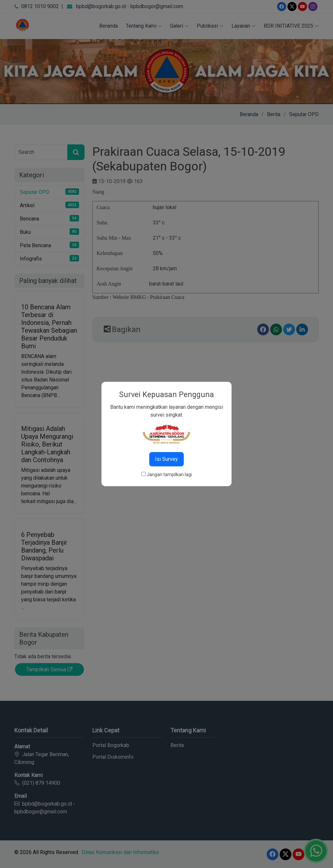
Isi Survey (166, 459)
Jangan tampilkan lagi (169, 474)
